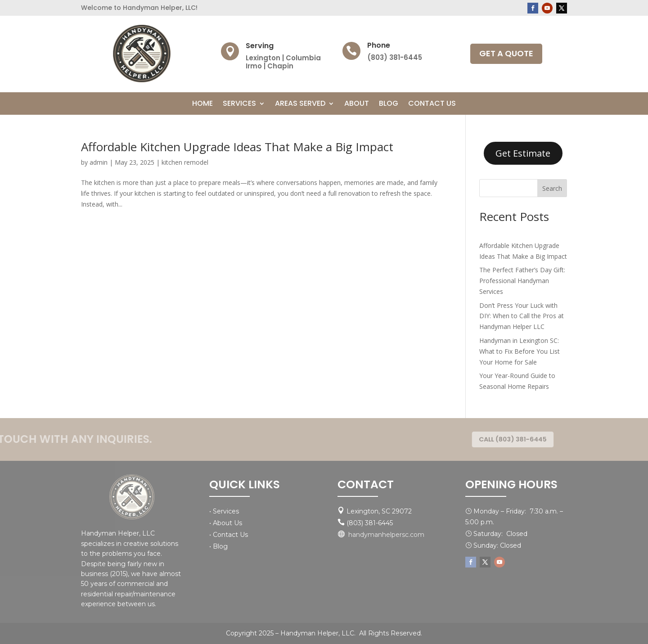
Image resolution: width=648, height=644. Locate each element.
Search (552, 188)
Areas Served (300, 104)
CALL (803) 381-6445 (511, 439)
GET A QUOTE (506, 53)
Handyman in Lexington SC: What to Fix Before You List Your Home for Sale (520, 351)
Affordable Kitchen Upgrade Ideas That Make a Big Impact (237, 147)
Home (202, 104)
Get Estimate (523, 153)
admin (99, 162)
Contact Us (432, 104)
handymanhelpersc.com (386, 535)
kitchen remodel (185, 162)
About (357, 104)
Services (239, 104)
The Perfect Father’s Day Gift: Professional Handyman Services (522, 281)
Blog (389, 104)
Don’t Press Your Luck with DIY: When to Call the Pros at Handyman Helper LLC (522, 316)
